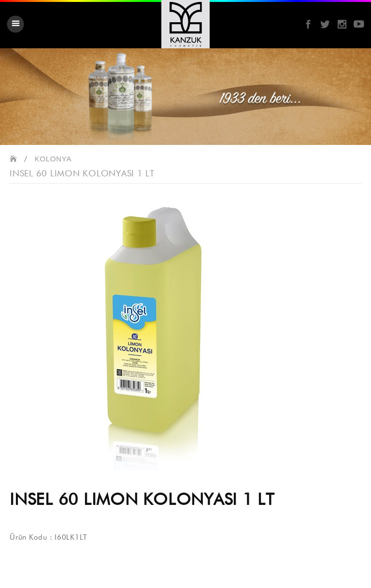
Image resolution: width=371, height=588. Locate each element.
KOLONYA (53, 159)
